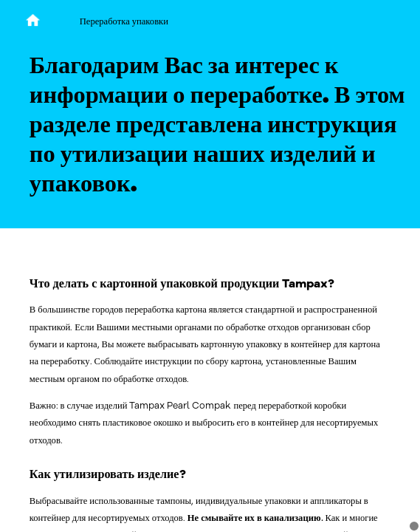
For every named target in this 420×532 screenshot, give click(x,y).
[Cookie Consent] (414, 526)
